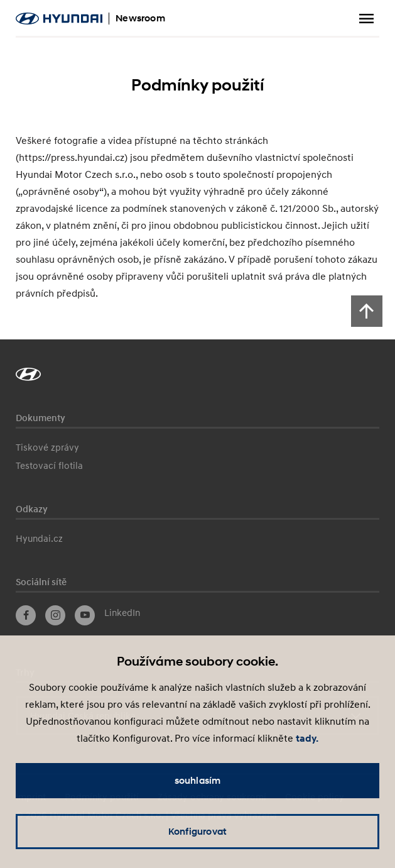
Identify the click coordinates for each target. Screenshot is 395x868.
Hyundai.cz (39, 538)
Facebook (26, 615)
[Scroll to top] (367, 311)
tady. (307, 739)
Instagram (55, 615)
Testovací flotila (49, 465)
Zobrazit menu (367, 19)
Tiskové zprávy (47, 447)
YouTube (85, 615)
